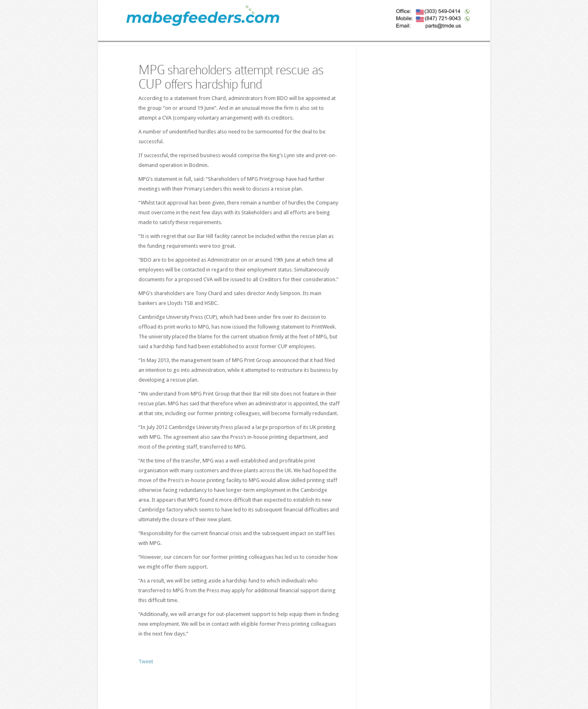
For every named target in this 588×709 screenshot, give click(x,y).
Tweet (146, 661)
